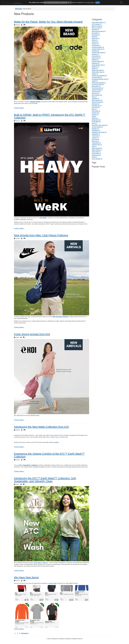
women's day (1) (96, 155)
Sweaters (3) (95, 129)
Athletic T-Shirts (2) (97, 26)
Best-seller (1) (96, 33)
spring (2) (94, 123)
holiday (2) (95, 68)
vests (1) (94, 146)
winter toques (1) (96, 153)
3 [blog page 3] (20, 633)
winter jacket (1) (96, 152)
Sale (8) (94, 116)
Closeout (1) (95, 42)
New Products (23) (97, 95)
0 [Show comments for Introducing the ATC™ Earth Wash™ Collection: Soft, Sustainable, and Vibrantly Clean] (25, 484)
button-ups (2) (96, 38)
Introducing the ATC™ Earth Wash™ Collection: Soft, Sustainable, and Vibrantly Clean (45, 480)
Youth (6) (94, 157)
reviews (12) (95, 114)
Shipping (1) (95, 118)
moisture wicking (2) (97, 90)
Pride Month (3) (96, 111)
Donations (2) (95, 51)
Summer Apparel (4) (97, 127)
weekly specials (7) (97, 148)
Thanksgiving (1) (96, 143)
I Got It (98, 3)
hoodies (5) (95, 74)
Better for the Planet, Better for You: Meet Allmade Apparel (48, 22)
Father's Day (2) (96, 58)
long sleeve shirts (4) (97, 88)
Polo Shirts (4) (96, 107)
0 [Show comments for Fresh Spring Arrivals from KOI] (25, 337)
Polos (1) (94, 109)
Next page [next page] (24, 633)
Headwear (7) (96, 67)
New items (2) (96, 93)
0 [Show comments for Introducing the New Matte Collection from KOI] (26, 430)
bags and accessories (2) (99, 31)
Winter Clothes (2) (97, 150)
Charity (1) (95, 40)
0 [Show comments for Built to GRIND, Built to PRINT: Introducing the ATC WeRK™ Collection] (26, 121)
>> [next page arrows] (28, 633)
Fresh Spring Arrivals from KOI (32, 334)
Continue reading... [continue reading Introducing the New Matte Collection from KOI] (19, 447)
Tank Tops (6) (95, 139)
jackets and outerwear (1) (99, 83)
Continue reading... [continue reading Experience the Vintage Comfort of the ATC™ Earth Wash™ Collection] (19, 471)
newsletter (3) (96, 99)
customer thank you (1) (98, 49)
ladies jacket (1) (96, 86)
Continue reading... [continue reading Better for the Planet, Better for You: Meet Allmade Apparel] (19, 108)
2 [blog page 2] (17, 633)
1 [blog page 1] (15, 633)
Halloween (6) (96, 63)
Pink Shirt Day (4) (97, 106)
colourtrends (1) (96, 45)
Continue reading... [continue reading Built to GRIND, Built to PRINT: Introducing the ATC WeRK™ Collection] (19, 228)
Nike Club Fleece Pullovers (61, 317)
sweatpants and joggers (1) (99, 132)
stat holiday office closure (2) (100, 125)
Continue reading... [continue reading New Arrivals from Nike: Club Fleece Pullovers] (19, 327)
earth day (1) (95, 54)
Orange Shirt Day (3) (97, 102)
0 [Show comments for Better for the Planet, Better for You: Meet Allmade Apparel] (26, 25)
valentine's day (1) (97, 145)
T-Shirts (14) (95, 138)
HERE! (57, 442)
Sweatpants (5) (96, 130)
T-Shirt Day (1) (96, 136)
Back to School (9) (97, 28)
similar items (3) (96, 120)
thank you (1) (95, 141)
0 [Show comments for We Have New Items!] (26, 581)
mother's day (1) (96, 91)
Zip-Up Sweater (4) (97, 159)
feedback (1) (95, 60)
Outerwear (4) (96, 104)
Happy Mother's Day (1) (98, 65)
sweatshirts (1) (96, 134)
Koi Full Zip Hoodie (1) (98, 84)
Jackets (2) (95, 81)
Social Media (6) (96, 122)
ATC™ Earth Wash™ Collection (28, 465)
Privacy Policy (90, 2)
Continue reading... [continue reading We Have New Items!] (19, 629)
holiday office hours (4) (98, 72)
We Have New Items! (26, 577)
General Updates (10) (98, 61)
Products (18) (95, 113)
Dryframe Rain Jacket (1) (99, 53)
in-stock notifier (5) (97, 77)
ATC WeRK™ (44, 218)
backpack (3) (95, 29)
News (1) (94, 97)
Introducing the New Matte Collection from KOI (41, 427)
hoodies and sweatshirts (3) (99, 76)
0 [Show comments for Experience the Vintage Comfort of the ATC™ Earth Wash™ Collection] (26, 460)
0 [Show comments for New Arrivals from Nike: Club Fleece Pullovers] (26, 238)
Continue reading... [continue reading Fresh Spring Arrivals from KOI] (19, 420)
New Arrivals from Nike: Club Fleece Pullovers (41, 235)
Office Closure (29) (97, 100)
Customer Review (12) (98, 47)
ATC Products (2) (97, 24)
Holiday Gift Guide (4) (98, 70)
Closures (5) (95, 44)
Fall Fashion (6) (96, 56)
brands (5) (95, 37)
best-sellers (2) (96, 35)
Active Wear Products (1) (99, 22)
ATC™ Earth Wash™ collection (39, 563)
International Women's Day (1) (100, 79)
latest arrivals (53, 583)
